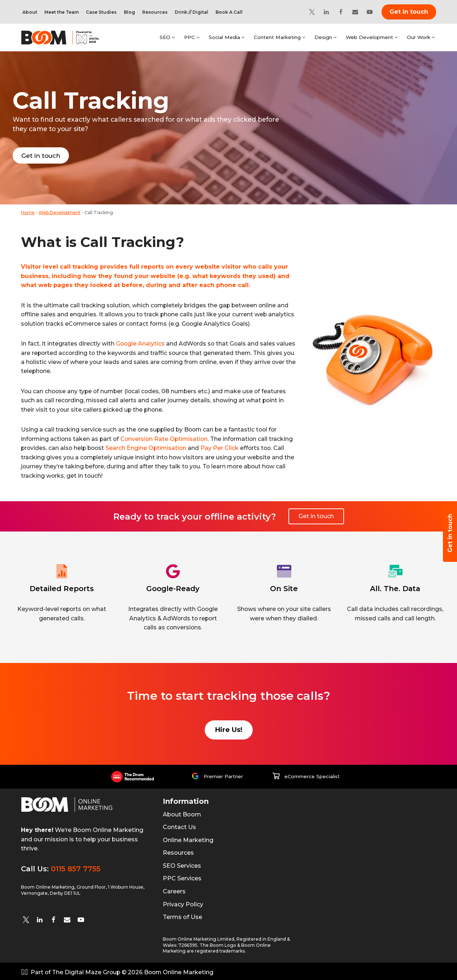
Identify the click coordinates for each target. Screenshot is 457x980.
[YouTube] (370, 12)
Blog (129, 12)
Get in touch (409, 12)
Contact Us (179, 826)
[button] (172, 37)
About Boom (182, 813)
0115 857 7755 (76, 867)
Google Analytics (141, 343)
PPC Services (182, 877)
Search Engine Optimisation (149, 448)
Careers (174, 890)
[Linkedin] (326, 12)
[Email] (355, 12)
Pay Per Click (223, 448)
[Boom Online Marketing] (65, 38)
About (30, 12)
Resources (155, 12)
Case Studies (101, 12)
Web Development (60, 211)
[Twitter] (312, 12)
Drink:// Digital (191, 12)
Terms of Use (182, 916)
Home (28, 211)
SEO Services (182, 864)
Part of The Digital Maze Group (76, 971)
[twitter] (26, 918)
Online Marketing (188, 839)
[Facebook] (341, 12)
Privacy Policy (183, 903)
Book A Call (229, 12)
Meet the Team (62, 12)
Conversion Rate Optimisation (167, 439)
